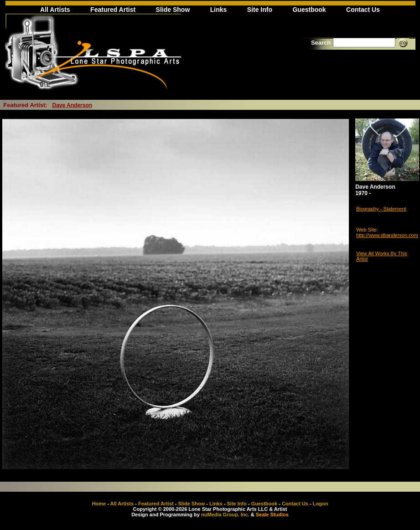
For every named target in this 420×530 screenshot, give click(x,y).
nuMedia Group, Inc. (225, 515)
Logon (321, 504)
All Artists (55, 10)
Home (99, 504)
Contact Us (363, 10)
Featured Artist (113, 10)
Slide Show (173, 10)
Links (219, 10)
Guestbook (309, 10)
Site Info (260, 10)
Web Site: (367, 230)
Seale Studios (272, 515)
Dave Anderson (73, 105)
